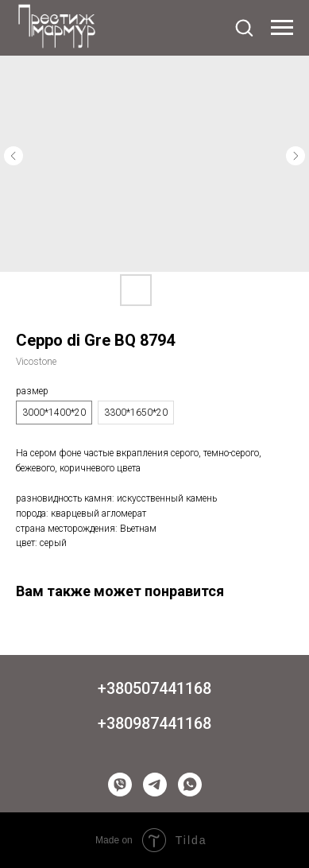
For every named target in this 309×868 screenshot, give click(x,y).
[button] (244, 27)
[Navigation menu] (282, 28)
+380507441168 (154, 688)
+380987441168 (154, 723)
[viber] (120, 785)
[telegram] (155, 785)
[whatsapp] (190, 785)
